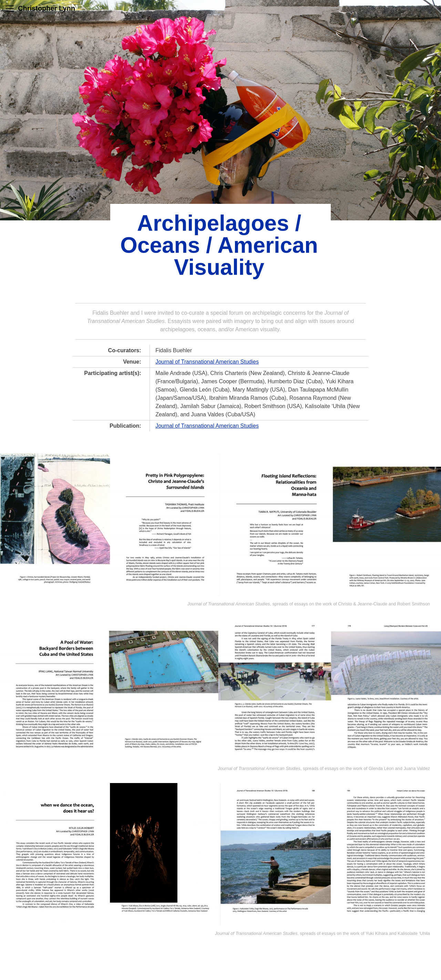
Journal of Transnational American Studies (207, 362)
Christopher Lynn (47, 8)
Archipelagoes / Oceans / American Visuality (219, 245)
